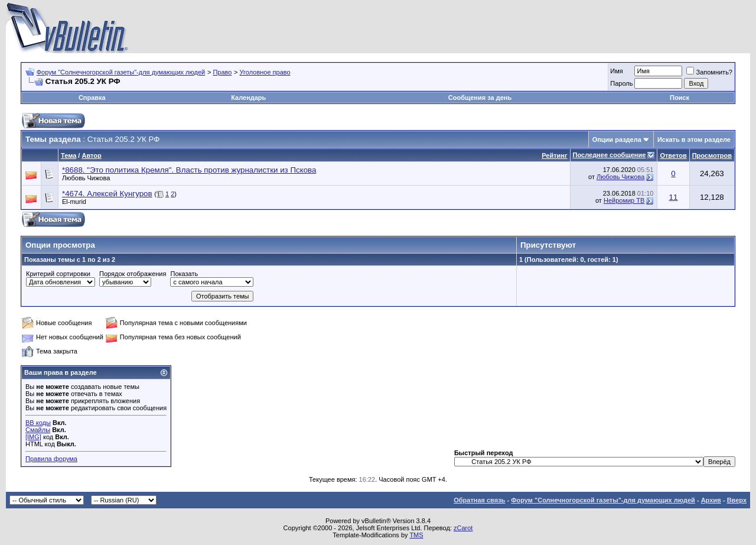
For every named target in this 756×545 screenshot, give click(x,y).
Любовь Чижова (86, 178)
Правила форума (51, 459)
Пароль (621, 83)
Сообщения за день (480, 98)
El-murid (74, 202)
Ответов (673, 155)
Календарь (248, 98)
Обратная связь (479, 500)
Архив (711, 500)
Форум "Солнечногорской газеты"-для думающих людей (121, 72)
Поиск (680, 98)
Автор (91, 155)
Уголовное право (265, 72)
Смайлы (38, 430)
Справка (92, 98)
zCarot (463, 528)
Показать (184, 274)
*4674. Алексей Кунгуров (107, 194)
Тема (69, 155)
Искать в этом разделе (694, 140)
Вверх (737, 500)
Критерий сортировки (58, 274)
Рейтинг (554, 155)
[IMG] (33, 437)
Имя (616, 71)
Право (222, 72)
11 (674, 197)
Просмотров (712, 155)
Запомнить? (709, 72)
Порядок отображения (133, 274)
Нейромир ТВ (624, 200)
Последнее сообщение (610, 155)
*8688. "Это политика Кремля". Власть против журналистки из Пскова (189, 170)
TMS (416, 535)
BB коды (38, 423)
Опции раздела (617, 140)
